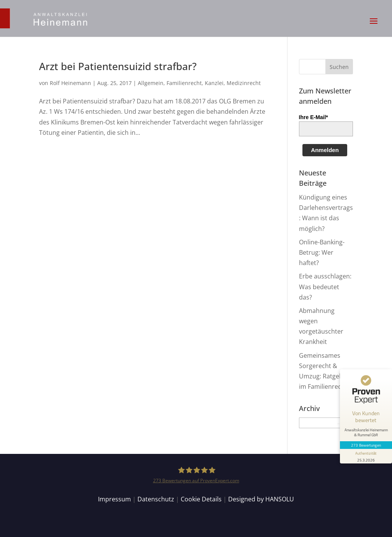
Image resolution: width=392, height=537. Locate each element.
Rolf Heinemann (70, 83)
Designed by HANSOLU (261, 499)
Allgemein (151, 83)
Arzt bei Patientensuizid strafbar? (118, 66)
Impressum (114, 499)
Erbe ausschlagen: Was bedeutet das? (325, 287)
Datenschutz (156, 499)
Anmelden (325, 150)
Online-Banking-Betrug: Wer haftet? (322, 252)
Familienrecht (184, 83)
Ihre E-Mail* (314, 117)
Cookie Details (201, 499)
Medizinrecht (244, 83)
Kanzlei (214, 83)
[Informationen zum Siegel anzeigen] (366, 456)
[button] (374, 26)
